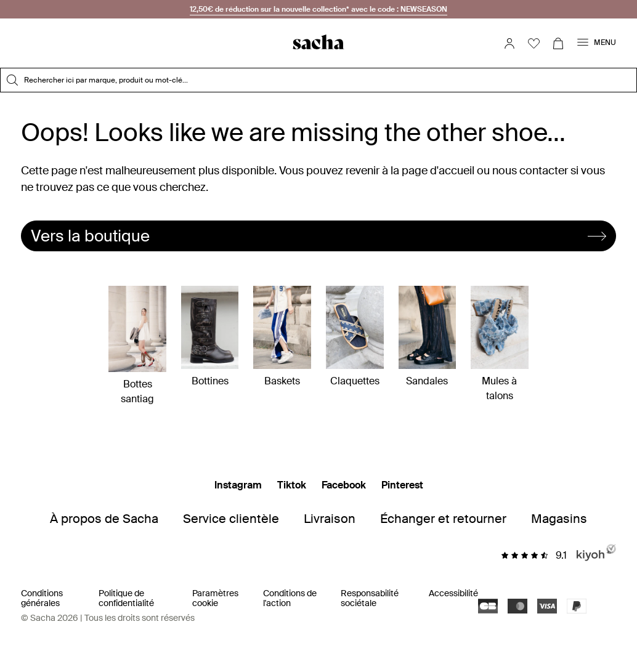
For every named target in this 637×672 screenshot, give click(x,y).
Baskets (282, 337)
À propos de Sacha (104, 519)
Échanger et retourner (443, 519)
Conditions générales (42, 598)
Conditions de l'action (290, 598)
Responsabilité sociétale (370, 598)
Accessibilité (453, 593)
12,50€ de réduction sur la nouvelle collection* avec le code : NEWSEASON (318, 9)
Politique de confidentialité (126, 598)
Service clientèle (231, 519)
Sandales (428, 337)
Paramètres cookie (215, 598)
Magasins (559, 519)
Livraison (330, 519)
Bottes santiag (137, 346)
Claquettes (355, 337)
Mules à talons (500, 344)
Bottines (210, 337)
